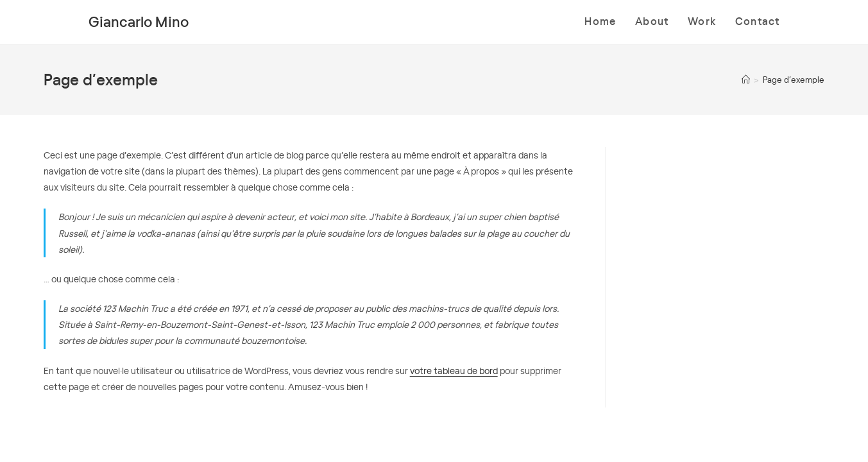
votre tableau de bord (454, 370)
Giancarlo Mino (139, 21)
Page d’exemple (794, 79)
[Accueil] (746, 79)
